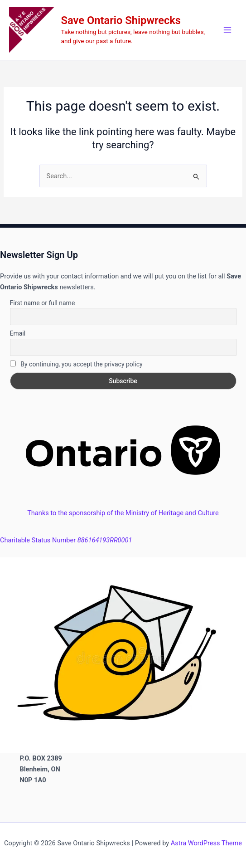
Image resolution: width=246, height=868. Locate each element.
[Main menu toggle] (227, 30)
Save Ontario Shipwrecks (121, 20)
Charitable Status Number (66, 540)
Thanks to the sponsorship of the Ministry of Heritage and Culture (123, 513)
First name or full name (43, 303)
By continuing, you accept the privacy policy (76, 364)
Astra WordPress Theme (206, 843)
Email (18, 333)
